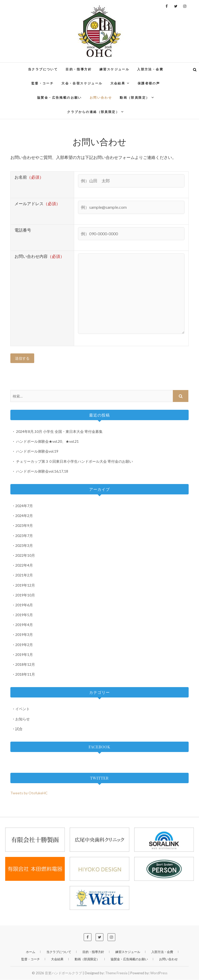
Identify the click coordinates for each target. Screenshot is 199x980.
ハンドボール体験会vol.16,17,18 (42, 471)
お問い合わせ (101, 98)
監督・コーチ (42, 83)
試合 (19, 729)
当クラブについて (43, 69)
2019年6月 (24, 605)
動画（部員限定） (135, 98)
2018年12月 (25, 665)
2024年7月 (24, 506)
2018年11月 (25, 674)
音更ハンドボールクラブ (63, 973)
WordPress (159, 973)
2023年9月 (24, 526)
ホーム (31, 952)
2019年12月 (25, 585)
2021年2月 (24, 575)
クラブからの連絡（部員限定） (93, 112)
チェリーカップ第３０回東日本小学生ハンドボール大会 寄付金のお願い (74, 462)
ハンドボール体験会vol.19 (37, 451)
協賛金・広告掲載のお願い (59, 98)
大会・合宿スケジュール (82, 83)
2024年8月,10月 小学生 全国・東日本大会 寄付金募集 (59, 432)
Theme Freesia (116, 973)
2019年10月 (25, 595)
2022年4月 (24, 565)
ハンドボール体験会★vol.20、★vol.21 (47, 442)
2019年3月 (24, 635)
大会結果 (118, 83)
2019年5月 (24, 615)
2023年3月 (24, 546)
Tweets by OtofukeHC (29, 793)
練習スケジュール (114, 69)
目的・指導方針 (79, 69)
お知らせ (23, 719)
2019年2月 (24, 645)
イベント (23, 709)
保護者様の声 (149, 83)
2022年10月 (25, 556)
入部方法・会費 (150, 69)
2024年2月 (24, 516)
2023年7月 (24, 536)
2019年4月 (24, 625)
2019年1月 (24, 655)
